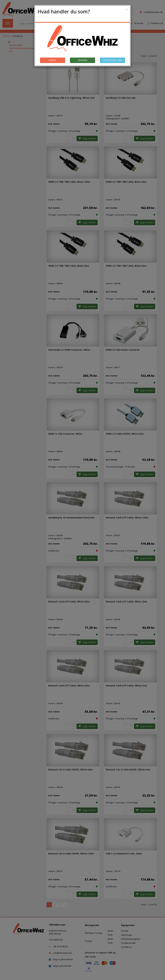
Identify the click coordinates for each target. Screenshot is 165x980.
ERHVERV (82, 60)
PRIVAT (53, 60)
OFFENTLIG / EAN (112, 60)
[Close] (126, 10)
